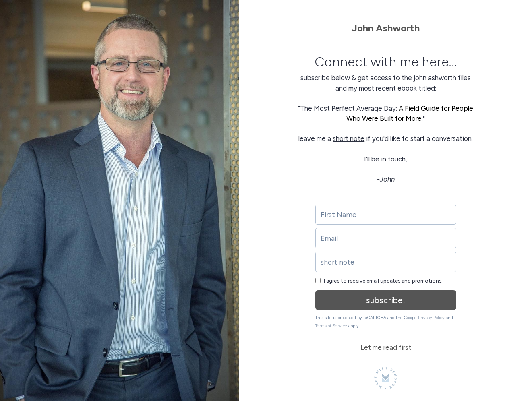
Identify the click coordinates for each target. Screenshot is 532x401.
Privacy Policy (431, 318)
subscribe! (386, 300)
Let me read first (386, 347)
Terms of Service (331, 326)
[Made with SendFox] (386, 378)
